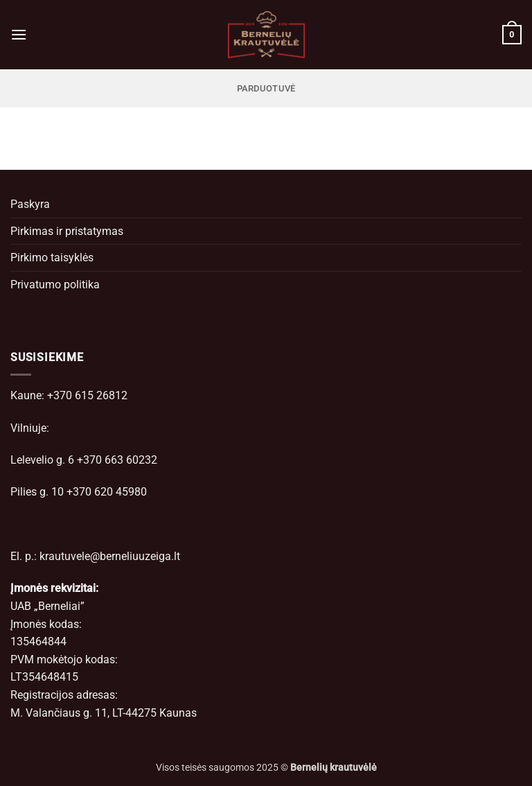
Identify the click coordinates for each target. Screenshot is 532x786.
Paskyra (30, 204)
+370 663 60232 (117, 460)
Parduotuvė (266, 88)
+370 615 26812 (87, 395)
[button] (19, 34)
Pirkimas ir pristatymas (67, 231)
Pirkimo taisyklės (52, 257)
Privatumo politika (55, 285)
